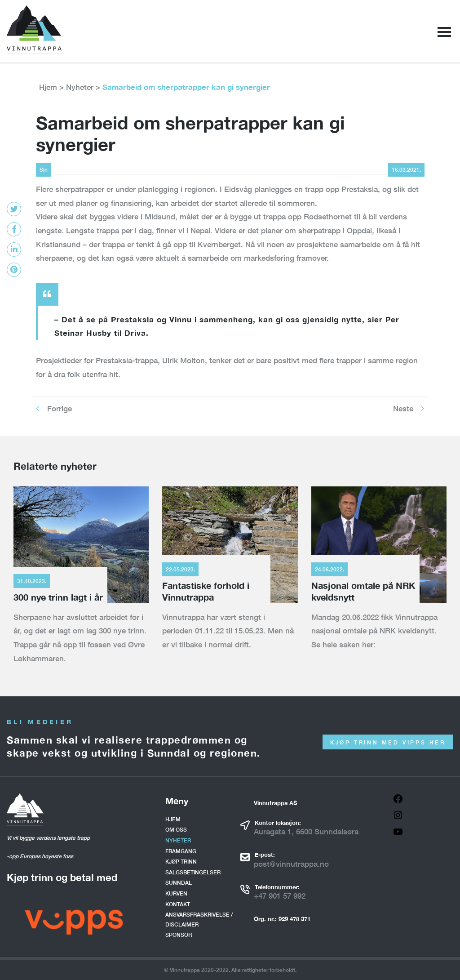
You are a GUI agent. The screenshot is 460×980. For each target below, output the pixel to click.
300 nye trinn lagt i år (58, 597)
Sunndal (179, 883)
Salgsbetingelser (193, 872)
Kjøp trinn (181, 862)
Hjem (48, 87)
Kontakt (178, 904)
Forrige (60, 408)
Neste (403, 408)
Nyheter (80, 87)
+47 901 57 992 (280, 896)
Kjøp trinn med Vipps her (388, 742)
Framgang (181, 851)
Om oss (176, 830)
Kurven (176, 893)
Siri (44, 170)
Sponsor (179, 935)
